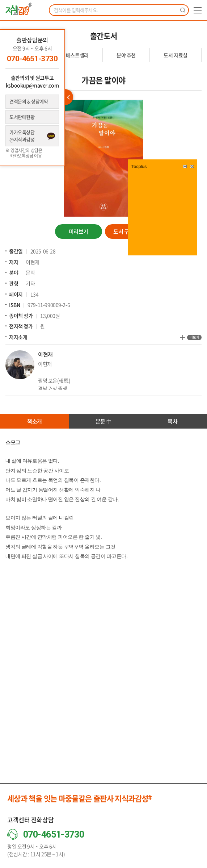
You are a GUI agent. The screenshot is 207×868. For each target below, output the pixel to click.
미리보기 (79, 231)
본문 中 (103, 421)
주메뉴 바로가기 (0, 0)
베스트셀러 (77, 55)
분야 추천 (126, 55)
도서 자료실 (175, 55)
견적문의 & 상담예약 (29, 101)
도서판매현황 (22, 117)
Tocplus (139, 167)
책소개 (35, 421)
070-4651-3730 (32, 59)
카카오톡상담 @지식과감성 (22, 136)
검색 (183, 10)
